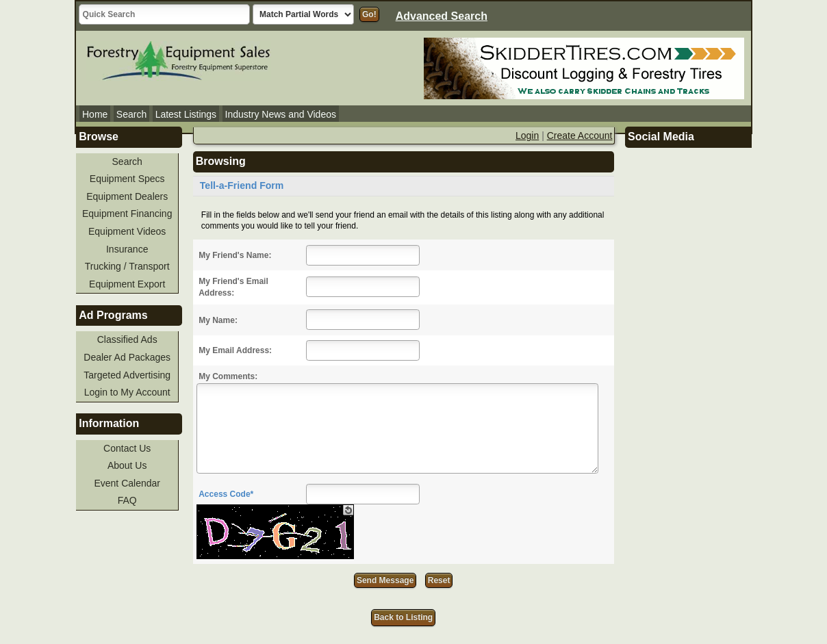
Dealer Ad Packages (127, 357)
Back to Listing (403, 617)
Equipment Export (127, 284)
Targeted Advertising (127, 375)
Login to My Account (127, 392)
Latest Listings (186, 114)
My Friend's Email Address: (233, 287)
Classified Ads (127, 339)
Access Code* (226, 494)
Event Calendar (127, 483)
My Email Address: (235, 350)
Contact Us (127, 448)
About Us (127, 465)
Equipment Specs (127, 179)
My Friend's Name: (235, 255)
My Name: (218, 320)
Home (95, 114)
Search (131, 114)
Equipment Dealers (127, 196)
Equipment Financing (127, 214)
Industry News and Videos (281, 114)
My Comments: (228, 376)
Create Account (580, 136)
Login (527, 136)
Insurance (127, 249)
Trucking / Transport (127, 266)
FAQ (127, 500)
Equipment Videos (127, 231)
